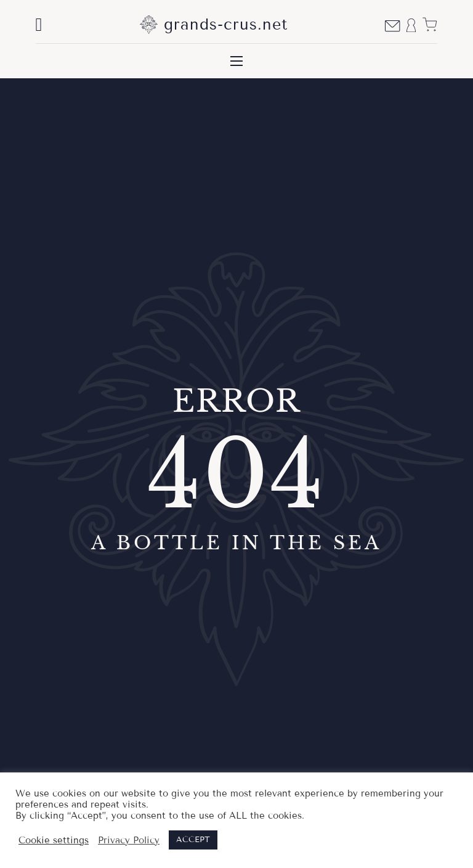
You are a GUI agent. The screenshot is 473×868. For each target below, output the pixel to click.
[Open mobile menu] (236, 61)
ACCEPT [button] (193, 840)
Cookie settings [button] (54, 840)
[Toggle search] (39, 25)
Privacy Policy (129, 840)
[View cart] (430, 25)
